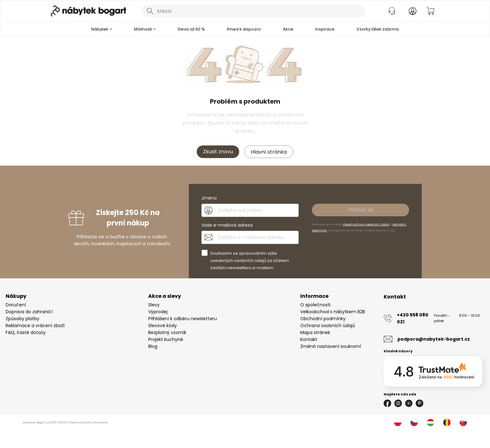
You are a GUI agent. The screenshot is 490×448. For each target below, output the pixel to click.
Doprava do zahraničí (29, 312)
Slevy (154, 305)
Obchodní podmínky (323, 319)
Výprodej (158, 312)
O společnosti (315, 305)
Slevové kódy (163, 326)
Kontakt (309, 339)
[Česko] (414, 422)
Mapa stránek (315, 332)
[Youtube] (409, 403)
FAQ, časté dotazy (26, 332)
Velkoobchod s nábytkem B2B (333, 312)
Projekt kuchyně (166, 339)
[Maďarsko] (431, 422)
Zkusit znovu (218, 152)
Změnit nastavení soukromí (331, 346)
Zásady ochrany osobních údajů (366, 224)
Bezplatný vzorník (167, 332)
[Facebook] (387, 403)
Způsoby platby (23, 319)
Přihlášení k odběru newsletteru (183, 319)
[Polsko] (398, 422)
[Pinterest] (420, 403)
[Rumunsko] (447, 422)
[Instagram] (398, 403)
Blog (153, 346)
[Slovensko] (463, 422)
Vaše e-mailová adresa (227, 225)
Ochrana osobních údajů (328, 326)
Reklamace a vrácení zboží (35, 326)
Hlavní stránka (269, 152)
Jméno (209, 198)
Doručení (16, 305)
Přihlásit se (360, 210)
